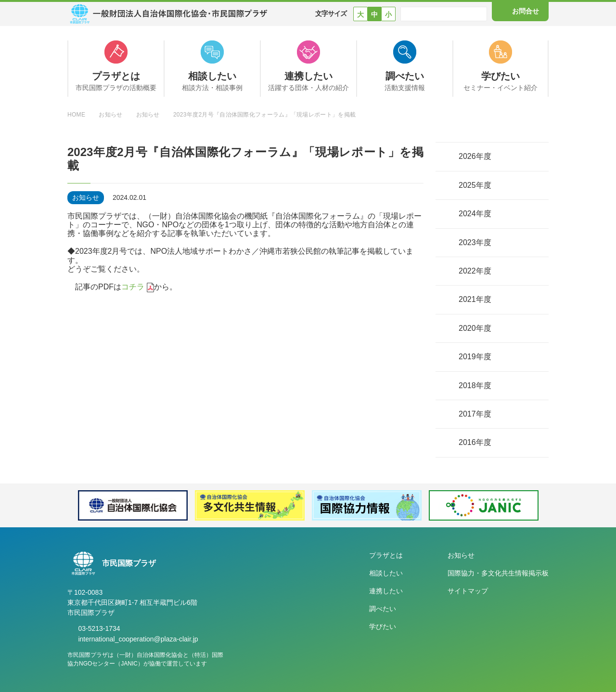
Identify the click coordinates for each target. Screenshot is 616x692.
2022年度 (475, 271)
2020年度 (475, 328)
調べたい (383, 609)
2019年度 (475, 357)
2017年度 (475, 414)
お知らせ (461, 555)
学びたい (383, 627)
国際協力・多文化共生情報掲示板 (498, 573)
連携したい (386, 591)
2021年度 (475, 299)
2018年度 (475, 385)
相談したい (386, 573)
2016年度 (475, 442)
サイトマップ (468, 591)
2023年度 (475, 242)
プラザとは (386, 555)
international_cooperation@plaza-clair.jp (138, 639)
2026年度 (475, 156)
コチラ (133, 287)
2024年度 (475, 214)
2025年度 (475, 185)
